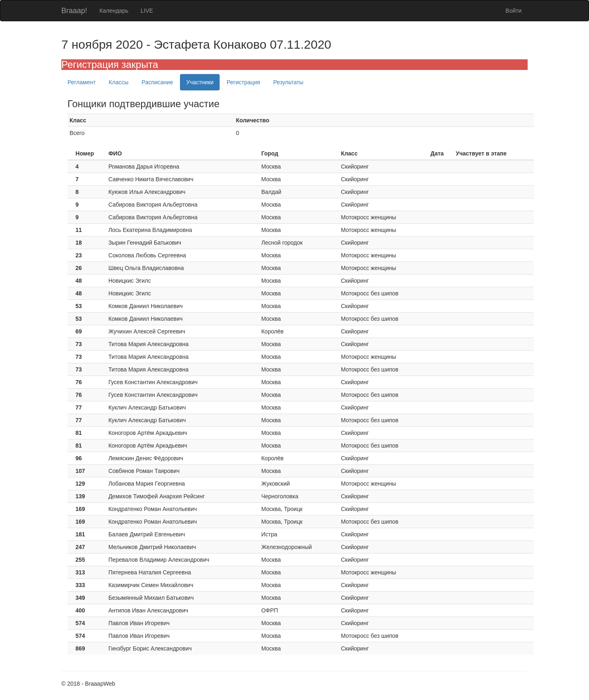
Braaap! (74, 11)
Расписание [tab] (157, 82)
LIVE (147, 11)
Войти (514, 11)
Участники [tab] (200, 82)
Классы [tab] (119, 82)
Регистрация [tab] (243, 82)
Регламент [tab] (82, 82)
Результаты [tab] (288, 82)
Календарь (114, 11)
